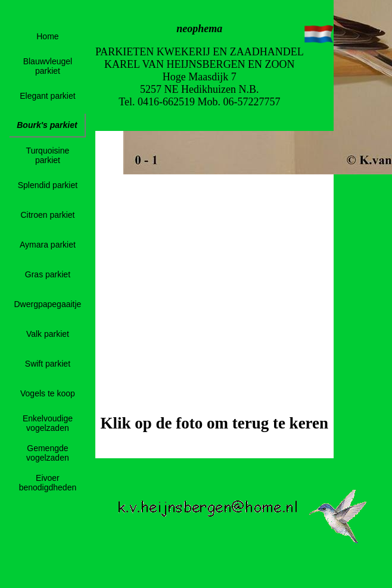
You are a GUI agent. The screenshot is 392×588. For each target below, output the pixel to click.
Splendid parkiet (48, 185)
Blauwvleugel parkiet (48, 66)
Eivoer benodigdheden (48, 483)
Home (47, 36)
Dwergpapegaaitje (48, 304)
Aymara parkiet (48, 245)
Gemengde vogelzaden (48, 453)
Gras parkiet (48, 274)
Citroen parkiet (47, 215)
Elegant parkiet (47, 96)
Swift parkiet (48, 364)
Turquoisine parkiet (48, 155)
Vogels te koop (48, 393)
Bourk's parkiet (47, 125)
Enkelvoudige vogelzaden (48, 423)
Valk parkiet (48, 334)
